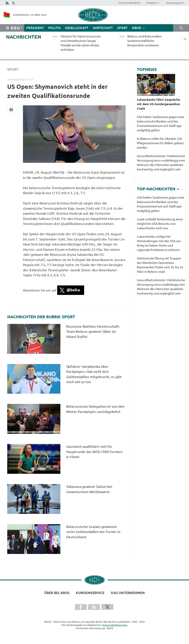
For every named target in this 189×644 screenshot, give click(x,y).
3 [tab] (184, 187)
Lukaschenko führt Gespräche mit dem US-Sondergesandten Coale (159, 104)
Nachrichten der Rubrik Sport (41, 317)
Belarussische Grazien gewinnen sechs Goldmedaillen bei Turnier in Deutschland (93, 532)
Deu (15, 28)
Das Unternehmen (128, 593)
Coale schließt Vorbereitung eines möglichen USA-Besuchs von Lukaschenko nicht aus (160, 224)
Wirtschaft (103, 28)
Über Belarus (57, 593)
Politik (54, 28)
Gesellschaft (77, 28)
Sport (122, 28)
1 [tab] (178, 187)
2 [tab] (181, 187)
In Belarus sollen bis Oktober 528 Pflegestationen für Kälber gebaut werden (160, 143)
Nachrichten (24, 37)
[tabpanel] (161, 248)
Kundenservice (90, 593)
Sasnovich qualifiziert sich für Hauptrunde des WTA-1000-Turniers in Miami (94, 452)
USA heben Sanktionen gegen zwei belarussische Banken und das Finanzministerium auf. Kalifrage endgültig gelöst (161, 124)
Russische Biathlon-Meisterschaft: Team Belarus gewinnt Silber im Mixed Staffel (93, 332)
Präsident (35, 28)
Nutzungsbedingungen (115, 625)
